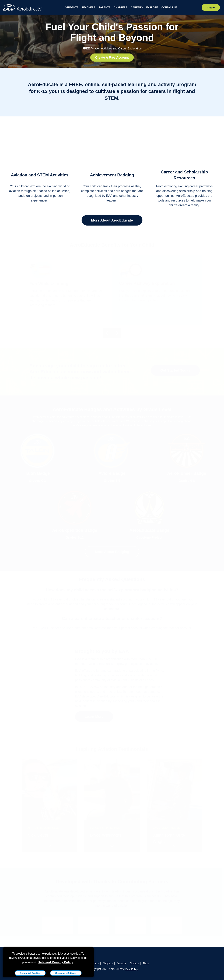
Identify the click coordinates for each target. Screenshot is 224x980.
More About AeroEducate (112, 220)
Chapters (108, 963)
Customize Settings (66, 973)
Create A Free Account (112, 58)
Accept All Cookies (30, 973)
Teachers (94, 963)
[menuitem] (72, 8)
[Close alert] (90, 952)
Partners (121, 963)
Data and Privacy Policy (56, 962)
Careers (134, 963)
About (146, 963)
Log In (211, 7)
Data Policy (132, 969)
